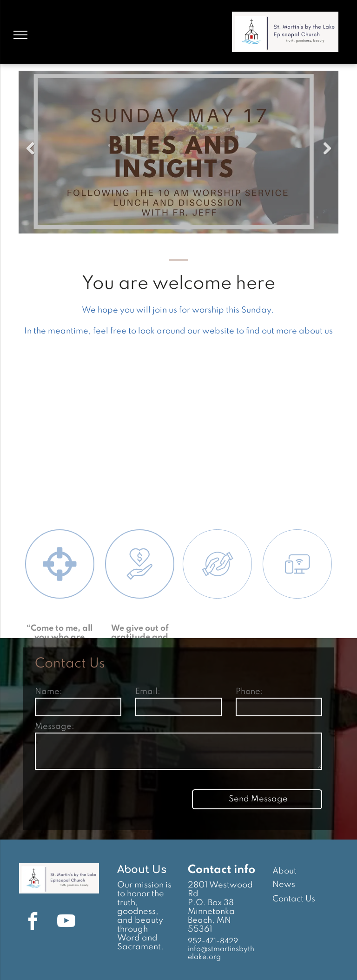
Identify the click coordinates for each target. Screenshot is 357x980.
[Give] (140, 627)
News (284, 885)
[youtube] (66, 923)
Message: (55, 727)
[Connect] (297, 628)
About (284, 871)
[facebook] (33, 923)
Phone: (249, 692)
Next (327, 149)
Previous (30, 149)
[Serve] (218, 628)
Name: (49, 692)
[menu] (20, 35)
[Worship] (60, 627)
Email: (148, 692)
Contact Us (294, 899)
